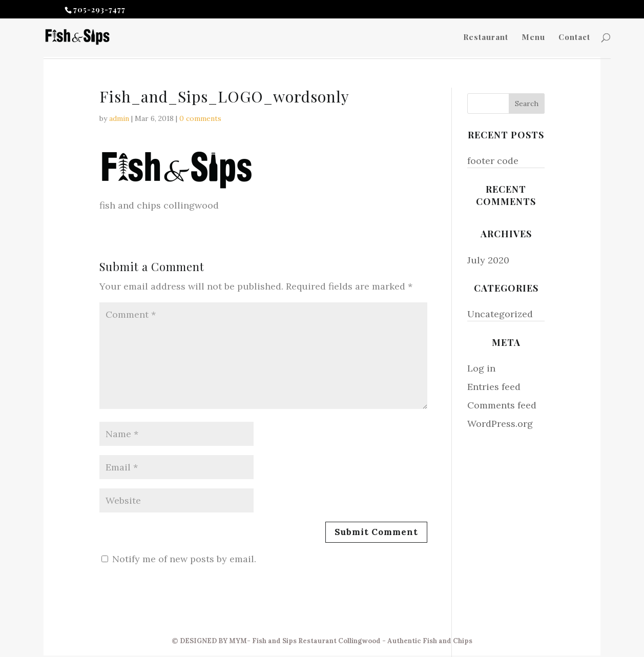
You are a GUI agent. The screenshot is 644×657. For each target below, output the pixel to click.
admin (119, 118)
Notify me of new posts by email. (184, 559)
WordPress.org (500, 424)
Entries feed (494, 387)
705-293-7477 (99, 9)
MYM (238, 641)
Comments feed (502, 405)
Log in (481, 368)
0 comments (200, 118)
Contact (574, 38)
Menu (533, 38)
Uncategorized (500, 314)
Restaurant (486, 38)
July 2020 (488, 260)
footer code (493, 161)
